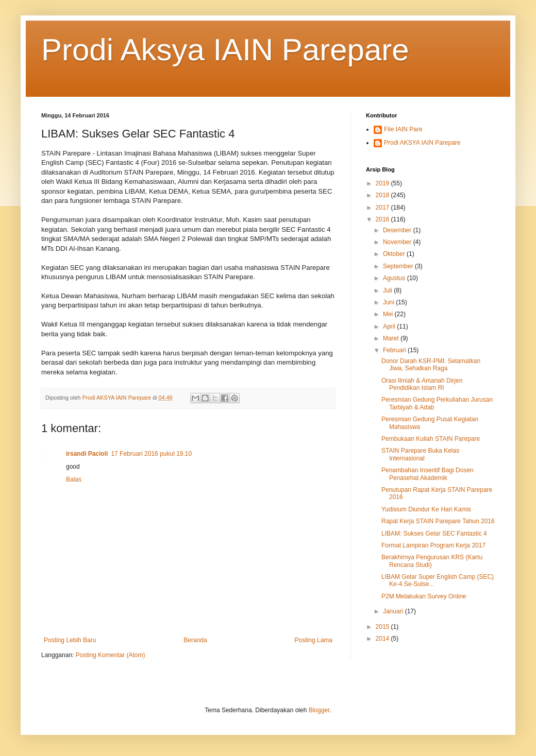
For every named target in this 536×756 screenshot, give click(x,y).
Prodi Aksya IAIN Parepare (225, 50)
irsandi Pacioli (87, 454)
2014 (383, 639)
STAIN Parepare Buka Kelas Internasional (420, 454)
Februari (395, 350)
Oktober (395, 254)
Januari (394, 611)
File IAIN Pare (403, 129)
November (398, 242)
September (399, 266)
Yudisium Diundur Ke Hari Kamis (426, 509)
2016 (383, 219)
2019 (383, 183)
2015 (383, 627)
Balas (74, 479)
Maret (392, 338)
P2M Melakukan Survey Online (424, 596)
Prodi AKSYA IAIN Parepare (422, 143)
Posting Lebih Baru (70, 640)
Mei (389, 314)
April (390, 327)
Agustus (395, 278)
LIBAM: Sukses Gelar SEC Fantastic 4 (434, 534)
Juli (388, 290)
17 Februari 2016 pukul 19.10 (151, 454)
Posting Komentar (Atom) (111, 655)
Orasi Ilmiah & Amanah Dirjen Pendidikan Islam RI (422, 384)
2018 (383, 195)
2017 (383, 208)
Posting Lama (314, 640)
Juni (389, 302)
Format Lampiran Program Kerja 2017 (433, 545)
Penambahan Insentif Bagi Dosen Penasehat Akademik (428, 474)
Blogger (319, 710)
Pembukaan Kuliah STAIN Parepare (431, 439)
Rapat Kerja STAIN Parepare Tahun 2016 (438, 521)
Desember (398, 230)
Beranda (195, 640)
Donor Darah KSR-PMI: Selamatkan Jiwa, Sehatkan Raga (431, 365)
